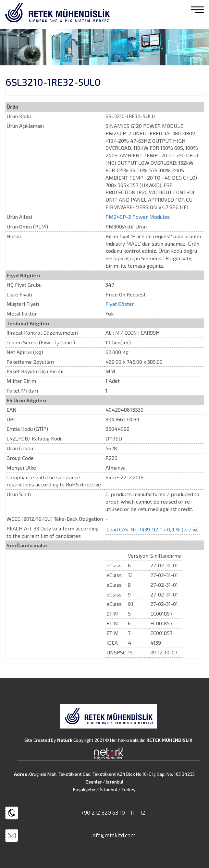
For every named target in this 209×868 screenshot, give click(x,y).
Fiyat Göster (120, 304)
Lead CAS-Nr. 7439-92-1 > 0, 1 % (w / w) (153, 529)
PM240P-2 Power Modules (138, 217)
